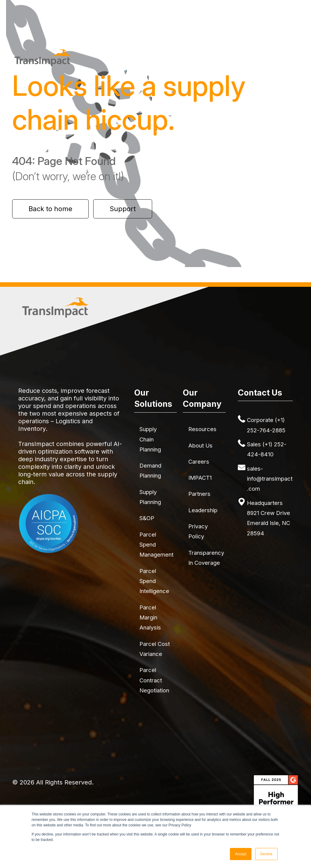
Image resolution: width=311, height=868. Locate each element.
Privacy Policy (198, 531)
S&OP (147, 518)
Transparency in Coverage (206, 558)
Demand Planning (150, 470)
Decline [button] (266, 854)
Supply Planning (150, 497)
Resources (202, 429)
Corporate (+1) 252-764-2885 (266, 425)
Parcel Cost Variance (155, 649)
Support (123, 209)
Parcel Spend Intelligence (154, 581)
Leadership (203, 510)
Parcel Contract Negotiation (154, 680)
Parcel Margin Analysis (150, 618)
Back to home (50, 209)
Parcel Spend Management (156, 545)
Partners (199, 494)
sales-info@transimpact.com (270, 479)
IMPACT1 (200, 478)
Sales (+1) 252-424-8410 (267, 449)
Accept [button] (241, 854)
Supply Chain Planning (150, 439)
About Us (200, 445)
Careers (199, 461)
